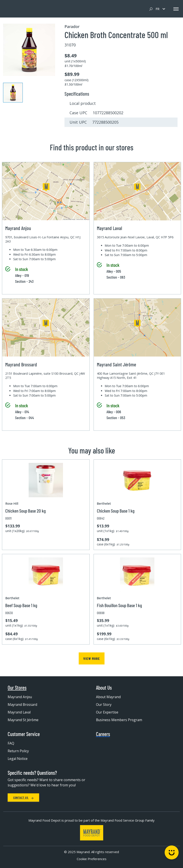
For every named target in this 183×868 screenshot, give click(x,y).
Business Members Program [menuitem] (119, 720)
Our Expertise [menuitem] (107, 712)
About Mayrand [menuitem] (109, 697)
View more (91, 658)
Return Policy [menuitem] (18, 751)
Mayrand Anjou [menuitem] (20, 697)
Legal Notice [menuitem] (18, 759)
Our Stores (17, 688)
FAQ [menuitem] (11, 743)
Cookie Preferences (92, 859)
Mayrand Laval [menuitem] (20, 712)
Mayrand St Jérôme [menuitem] (23, 720)
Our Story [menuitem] (104, 705)
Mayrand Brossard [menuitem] (23, 705)
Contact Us (23, 798)
